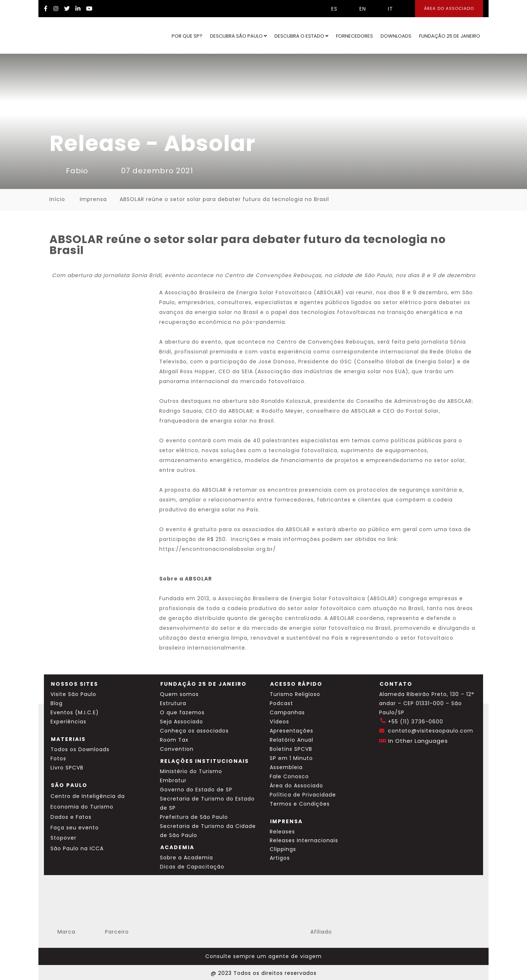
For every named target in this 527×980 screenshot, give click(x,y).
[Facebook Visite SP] (46, 9)
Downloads (396, 36)
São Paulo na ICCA (77, 848)
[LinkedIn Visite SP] (78, 9)
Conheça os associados (194, 731)
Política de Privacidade (303, 795)
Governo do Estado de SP (196, 790)
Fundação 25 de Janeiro (450, 36)
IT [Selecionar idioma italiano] (385, 9)
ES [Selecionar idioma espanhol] (329, 9)
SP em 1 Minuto (291, 758)
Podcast (281, 703)
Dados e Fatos (71, 817)
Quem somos (179, 694)
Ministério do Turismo (191, 771)
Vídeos (279, 722)
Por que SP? (187, 36)
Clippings (283, 849)
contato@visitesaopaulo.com (431, 731)
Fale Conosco (289, 776)
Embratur (173, 780)
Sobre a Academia (186, 858)
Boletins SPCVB (291, 749)
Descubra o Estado (301, 36)
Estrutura (173, 703)
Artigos (280, 858)
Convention (177, 749)
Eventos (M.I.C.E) (75, 712)
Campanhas (287, 712)
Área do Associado (296, 786)
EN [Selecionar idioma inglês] (357, 9)
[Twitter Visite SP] (67, 9)
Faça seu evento (75, 828)
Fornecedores (354, 36)
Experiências (68, 722)
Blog (57, 703)
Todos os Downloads (80, 749)
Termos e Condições (300, 804)
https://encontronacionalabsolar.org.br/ (218, 549)
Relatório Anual (291, 740)
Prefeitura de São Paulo (194, 817)
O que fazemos (182, 712)
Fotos (58, 758)
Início (57, 199)
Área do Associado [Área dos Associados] (449, 8)
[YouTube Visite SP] (89, 9)
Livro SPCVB (67, 768)
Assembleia (286, 767)
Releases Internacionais (304, 840)
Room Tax (174, 740)
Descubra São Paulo (238, 36)
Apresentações (291, 731)
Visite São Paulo (73, 694)
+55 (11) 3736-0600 (416, 722)
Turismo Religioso (295, 694)
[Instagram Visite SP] (56, 9)
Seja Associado (182, 722)
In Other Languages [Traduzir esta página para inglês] (418, 741)
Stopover (63, 838)
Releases (282, 832)
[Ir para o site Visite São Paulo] (68, 35)
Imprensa (93, 199)
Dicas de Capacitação (192, 867)
